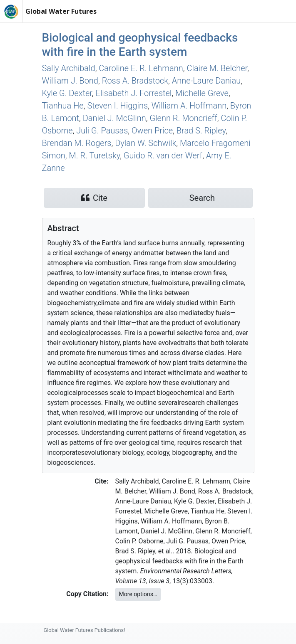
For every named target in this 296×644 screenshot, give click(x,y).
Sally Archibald (69, 68)
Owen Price (152, 131)
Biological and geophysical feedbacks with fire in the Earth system (140, 45)
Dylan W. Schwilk (146, 143)
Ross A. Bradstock (135, 81)
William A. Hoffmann (189, 106)
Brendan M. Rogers (77, 143)
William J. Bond (70, 81)
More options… (138, 594)
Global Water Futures (61, 11)
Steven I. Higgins (117, 106)
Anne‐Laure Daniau (206, 81)
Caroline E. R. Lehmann (141, 68)
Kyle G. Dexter (67, 93)
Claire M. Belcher (217, 68)
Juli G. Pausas (102, 131)
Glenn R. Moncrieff (183, 118)
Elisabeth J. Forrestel (134, 93)
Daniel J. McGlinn (114, 118)
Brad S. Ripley (201, 131)
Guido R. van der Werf (163, 155)
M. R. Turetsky (95, 155)
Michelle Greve (202, 93)
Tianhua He (63, 106)
